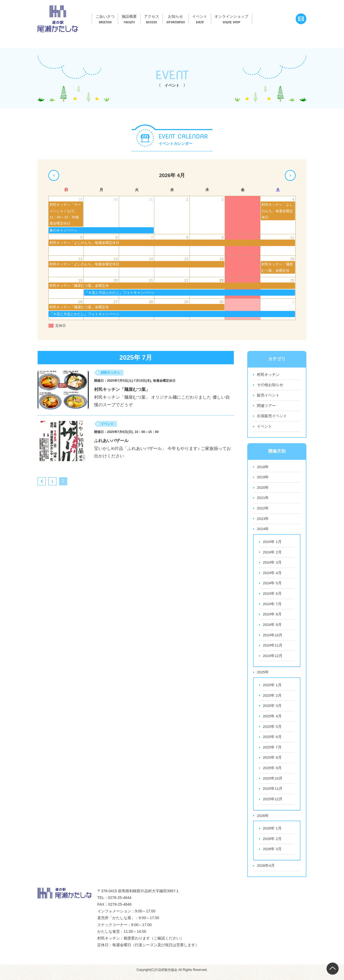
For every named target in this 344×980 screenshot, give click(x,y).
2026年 (263, 820)
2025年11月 (273, 792)
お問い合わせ (301, 19)
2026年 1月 (272, 832)
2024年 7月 (272, 606)
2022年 (263, 509)
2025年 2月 (272, 698)
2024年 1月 (272, 543)
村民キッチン (268, 375)
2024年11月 (273, 648)
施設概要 (137, 16)
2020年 (263, 489)
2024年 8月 (272, 616)
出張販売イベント (272, 417)
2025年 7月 (272, 751)
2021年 (263, 499)
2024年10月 (273, 637)
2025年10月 (273, 782)
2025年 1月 (272, 688)
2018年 (263, 468)
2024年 (263, 530)
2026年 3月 (272, 853)
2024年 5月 (272, 585)
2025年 (263, 675)
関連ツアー (266, 406)
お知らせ (193, 16)
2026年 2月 (272, 843)
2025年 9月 (272, 772)
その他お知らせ (270, 385)
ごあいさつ (108, 16)
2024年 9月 (272, 627)
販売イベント (268, 396)
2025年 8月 (272, 761)
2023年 (263, 520)
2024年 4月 (272, 575)
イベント (222, 16)
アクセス (164, 16)
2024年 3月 (272, 564)
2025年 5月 (272, 730)
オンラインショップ (259, 16)
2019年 (263, 478)
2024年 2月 (272, 554)
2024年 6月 (272, 596)
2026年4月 (266, 870)
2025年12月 (273, 803)
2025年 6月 (272, 740)
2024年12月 (273, 658)
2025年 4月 (272, 719)
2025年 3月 (272, 709)
